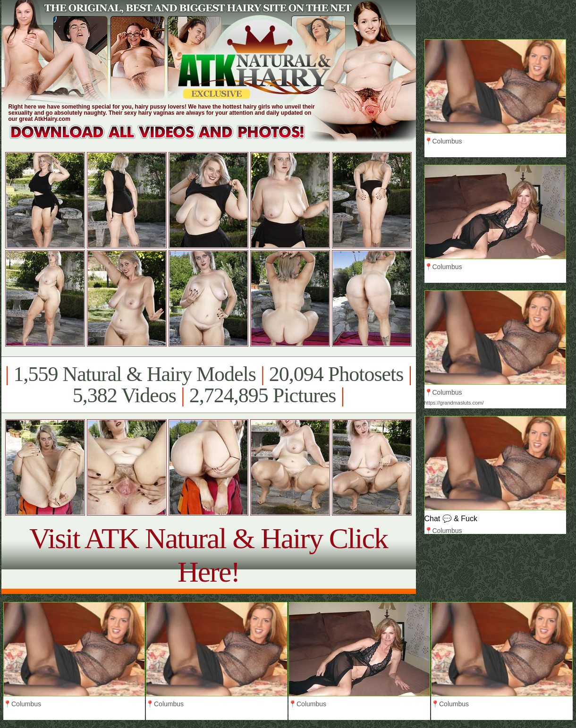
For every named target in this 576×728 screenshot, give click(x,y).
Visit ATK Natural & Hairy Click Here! (208, 555)
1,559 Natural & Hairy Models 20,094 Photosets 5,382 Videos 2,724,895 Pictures (208, 385)
